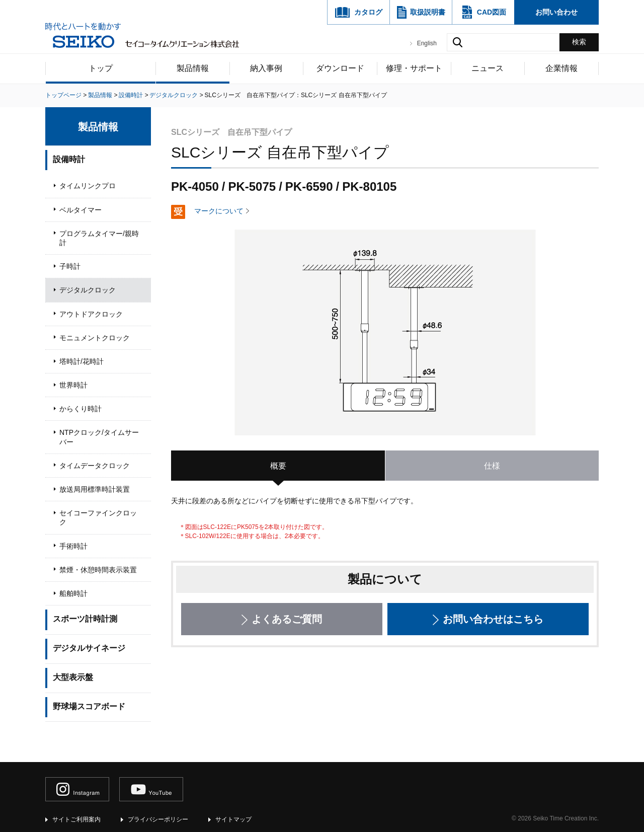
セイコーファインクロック (98, 517)
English (427, 43)
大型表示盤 (73, 677)
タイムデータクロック (95, 466)
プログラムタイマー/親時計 (99, 238)
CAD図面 (492, 12)
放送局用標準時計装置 (95, 489)
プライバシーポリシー (158, 819)
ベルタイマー (80, 210)
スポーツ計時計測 (85, 619)
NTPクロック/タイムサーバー (99, 437)
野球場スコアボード (89, 706)
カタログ (368, 12)
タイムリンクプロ (88, 186)
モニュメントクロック (95, 338)
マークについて (219, 211)
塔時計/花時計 (82, 361)
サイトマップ (233, 819)
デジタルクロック (88, 290)
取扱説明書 (428, 12)
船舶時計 (73, 593)
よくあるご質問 (287, 619)
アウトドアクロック (91, 314)
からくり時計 (80, 409)
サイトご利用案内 (76, 819)
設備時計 (69, 159)
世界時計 (73, 385)
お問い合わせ (556, 12)
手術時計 (73, 546)
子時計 (70, 266)
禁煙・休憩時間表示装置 (98, 570)
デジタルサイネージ (89, 648)
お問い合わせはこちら (493, 619)
